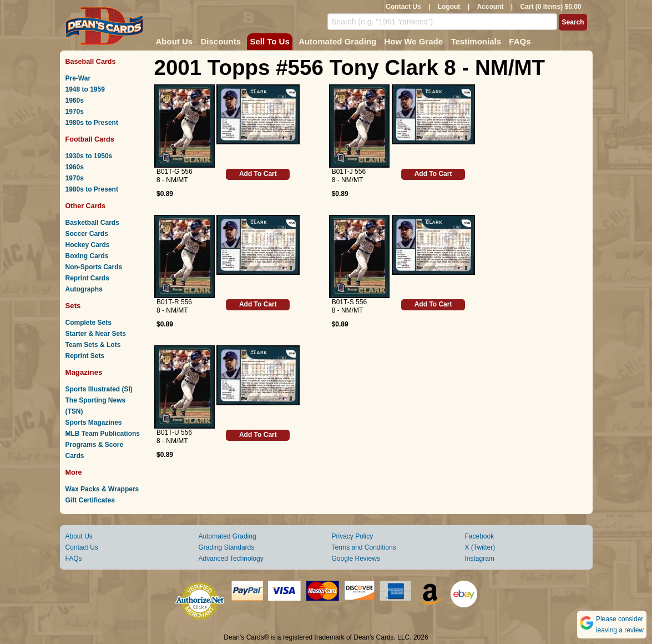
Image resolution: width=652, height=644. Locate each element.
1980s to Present (92, 123)
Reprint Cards (87, 278)
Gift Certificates (90, 500)
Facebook (480, 536)
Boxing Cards (87, 256)
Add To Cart (258, 174)
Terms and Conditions (364, 547)
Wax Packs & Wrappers (102, 489)
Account (490, 7)
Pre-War (78, 78)
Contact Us (403, 7)
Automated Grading (337, 41)
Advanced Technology (231, 559)
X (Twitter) (480, 547)
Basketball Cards (92, 223)
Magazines (84, 372)
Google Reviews (356, 559)
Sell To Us (269, 41)
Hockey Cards (88, 245)
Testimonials (476, 41)
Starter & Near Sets (96, 334)
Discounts (221, 41)
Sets (73, 306)
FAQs (520, 41)
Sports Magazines (94, 422)
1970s (75, 112)
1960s (75, 100)
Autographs (84, 289)
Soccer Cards (87, 234)
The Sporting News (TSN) (96, 406)
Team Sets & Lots (93, 345)
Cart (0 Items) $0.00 (550, 7)
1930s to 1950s (89, 156)
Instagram (480, 559)
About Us (175, 41)
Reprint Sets (85, 356)
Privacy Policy (353, 536)
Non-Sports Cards (94, 267)
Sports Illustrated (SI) (99, 389)
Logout (449, 7)
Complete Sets (89, 323)
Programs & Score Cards (95, 450)
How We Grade (413, 41)
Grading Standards (227, 547)
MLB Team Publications (103, 434)
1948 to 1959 (85, 89)
